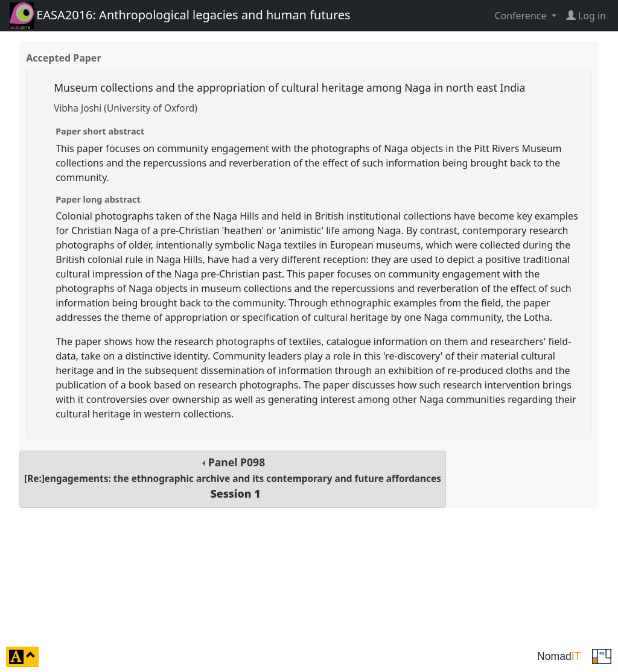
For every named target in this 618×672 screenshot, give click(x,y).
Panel (233, 478)
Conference (521, 16)
